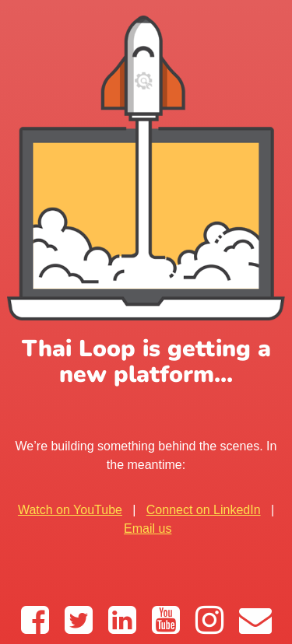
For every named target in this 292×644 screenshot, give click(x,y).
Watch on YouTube (70, 510)
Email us (148, 528)
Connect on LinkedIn (204, 510)
